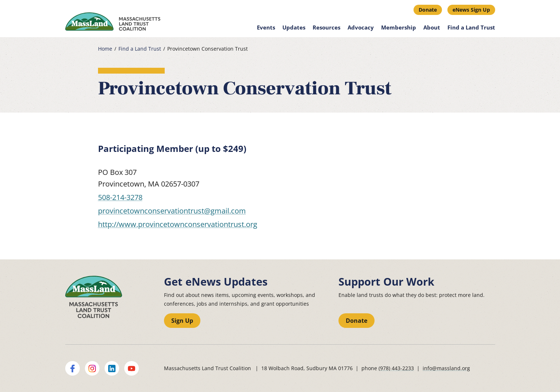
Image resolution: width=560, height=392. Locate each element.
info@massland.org (446, 368)
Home (105, 49)
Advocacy (361, 27)
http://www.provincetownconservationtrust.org (178, 224)
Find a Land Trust (471, 27)
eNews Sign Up (471, 10)
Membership (399, 27)
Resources (326, 27)
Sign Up (182, 321)
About (432, 27)
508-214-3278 (120, 197)
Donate (428, 10)
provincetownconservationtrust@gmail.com (172, 211)
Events (266, 27)
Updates (294, 27)
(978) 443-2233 (396, 368)
